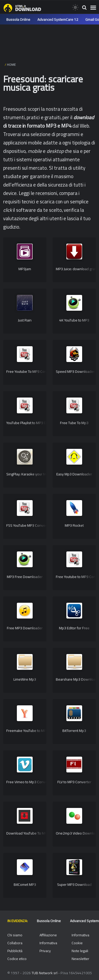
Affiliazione (48, 935)
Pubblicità (15, 951)
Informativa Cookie (80, 939)
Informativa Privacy (48, 947)
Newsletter (80, 959)
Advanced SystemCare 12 (58, 19)
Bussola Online (18, 19)
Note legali (80, 951)
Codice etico (17, 959)
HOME (11, 65)
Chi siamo (15, 935)
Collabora (15, 943)
